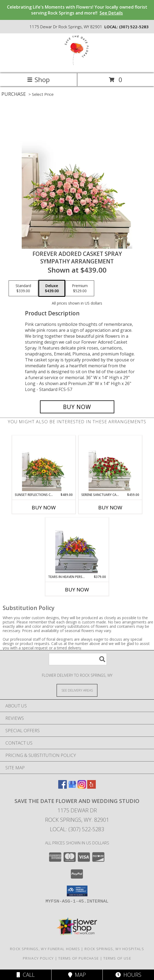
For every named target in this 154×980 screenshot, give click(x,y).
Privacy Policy (38, 958)
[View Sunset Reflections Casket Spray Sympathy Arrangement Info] (44, 464)
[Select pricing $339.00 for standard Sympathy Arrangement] (23, 288)
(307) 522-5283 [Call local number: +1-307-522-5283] (134, 27)
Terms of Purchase (78, 958)
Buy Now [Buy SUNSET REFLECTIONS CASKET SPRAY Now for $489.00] (44, 507)
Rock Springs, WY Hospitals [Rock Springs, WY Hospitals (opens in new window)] (114, 949)
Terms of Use (117, 958)
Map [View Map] (77, 975)
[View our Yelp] (91, 787)
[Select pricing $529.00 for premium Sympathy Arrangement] (80, 288)
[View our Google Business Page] (72, 787)
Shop (38, 80)
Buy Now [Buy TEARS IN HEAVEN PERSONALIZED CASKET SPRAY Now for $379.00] (77, 590)
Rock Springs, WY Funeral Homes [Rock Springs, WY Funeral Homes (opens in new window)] (45, 949)
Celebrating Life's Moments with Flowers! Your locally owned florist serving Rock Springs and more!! (77, 10)
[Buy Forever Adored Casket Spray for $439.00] (77, 407)
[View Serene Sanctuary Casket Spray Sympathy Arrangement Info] (110, 464)
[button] (77, 891)
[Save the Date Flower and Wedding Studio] (77, 66)
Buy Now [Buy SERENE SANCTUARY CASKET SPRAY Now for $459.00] (110, 507)
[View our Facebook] (63, 787)
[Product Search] (78, 659)
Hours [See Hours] (128, 975)
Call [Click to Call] (26, 975)
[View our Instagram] (82, 787)
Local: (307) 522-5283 (77, 829)
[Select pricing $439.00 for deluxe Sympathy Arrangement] (52, 288)
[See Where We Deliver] (77, 690)
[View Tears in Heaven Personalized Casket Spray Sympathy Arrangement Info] (77, 546)
